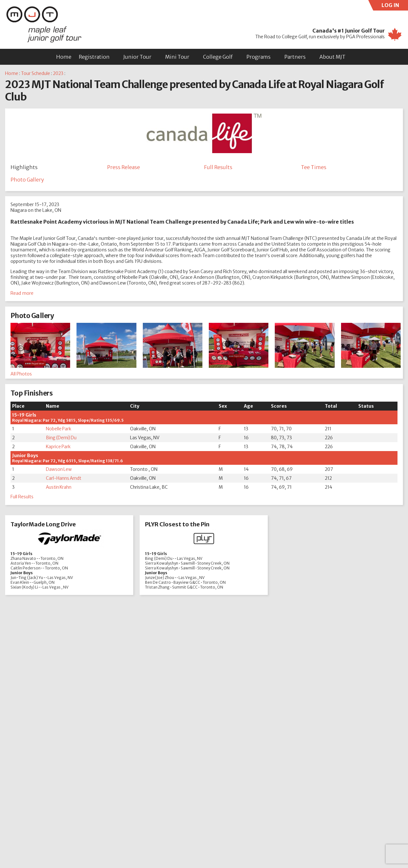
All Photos (21, 374)
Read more (22, 294)
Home (64, 57)
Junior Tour (137, 57)
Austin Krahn (59, 488)
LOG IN (395, 6)
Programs (259, 57)
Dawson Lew (59, 470)
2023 (58, 73)
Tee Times (314, 167)
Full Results (218, 167)
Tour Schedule (36, 73)
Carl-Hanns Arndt (64, 479)
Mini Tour (177, 57)
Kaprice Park (58, 447)
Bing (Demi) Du (62, 438)
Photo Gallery (27, 180)
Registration (94, 57)
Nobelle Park (59, 429)
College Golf (218, 57)
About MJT (332, 57)
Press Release (124, 167)
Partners (295, 57)
